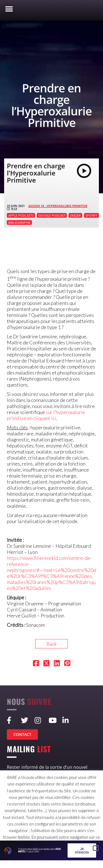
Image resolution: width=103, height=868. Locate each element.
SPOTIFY (91, 215)
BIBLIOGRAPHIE (19, 222)
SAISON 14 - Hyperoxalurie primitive (58, 206)
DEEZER (75, 215)
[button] (9, 9)
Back (51, 644)
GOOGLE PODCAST (52, 215)
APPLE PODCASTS (21, 215)
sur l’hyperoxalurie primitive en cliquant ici (46, 415)
